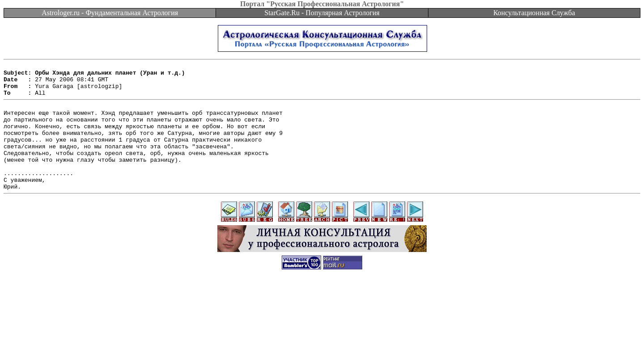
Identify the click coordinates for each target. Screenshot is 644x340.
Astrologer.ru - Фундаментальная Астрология (110, 13)
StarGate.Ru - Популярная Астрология (322, 13)
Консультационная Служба (534, 13)
